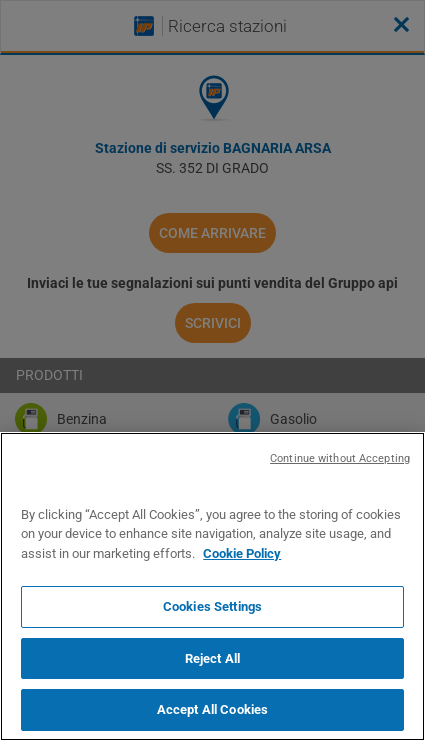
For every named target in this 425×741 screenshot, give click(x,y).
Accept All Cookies (212, 709)
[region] (212, 586)
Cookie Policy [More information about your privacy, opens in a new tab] (242, 553)
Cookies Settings (212, 606)
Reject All (212, 658)
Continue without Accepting (340, 458)
